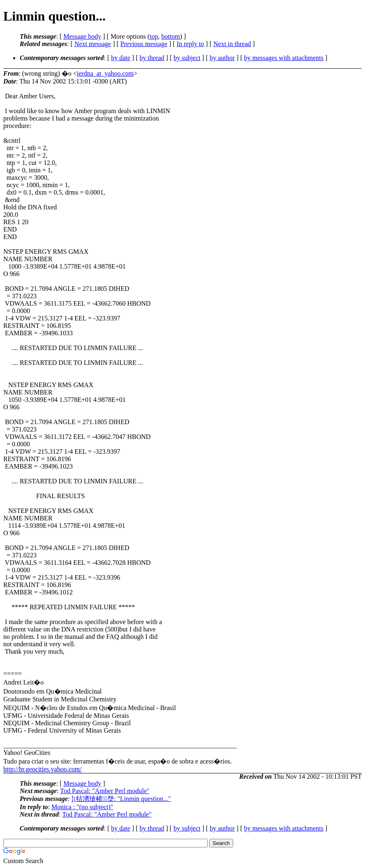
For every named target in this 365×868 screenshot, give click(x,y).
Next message (93, 44)
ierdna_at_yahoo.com (105, 73)
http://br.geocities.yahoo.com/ (43, 769)
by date (121, 58)
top (154, 36)
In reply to (191, 44)
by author (222, 58)
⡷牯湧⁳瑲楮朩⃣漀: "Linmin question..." (121, 799)
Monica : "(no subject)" (82, 807)
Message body (82, 36)
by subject (187, 58)
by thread (152, 58)
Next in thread (232, 44)
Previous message (144, 44)
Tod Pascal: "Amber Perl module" (105, 791)
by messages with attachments (284, 58)
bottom (170, 36)
